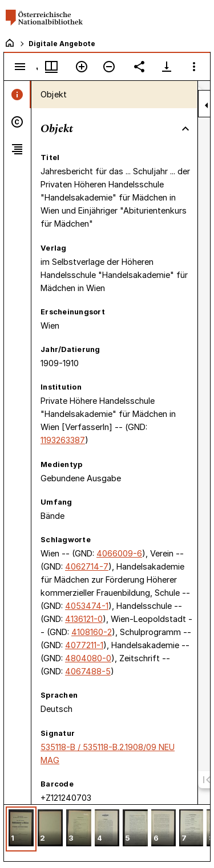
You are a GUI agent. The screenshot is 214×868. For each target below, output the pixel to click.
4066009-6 (119, 553)
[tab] (17, 95)
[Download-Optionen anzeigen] (167, 67)
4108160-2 (92, 632)
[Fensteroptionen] (194, 67)
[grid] (107, 833)
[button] (21, 829)
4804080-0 (88, 658)
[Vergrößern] (82, 67)
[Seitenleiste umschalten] (20, 67)
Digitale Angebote (62, 44)
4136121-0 (84, 619)
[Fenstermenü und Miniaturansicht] (51, 67)
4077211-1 (84, 645)
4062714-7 (87, 566)
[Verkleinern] (109, 67)
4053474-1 (87, 606)
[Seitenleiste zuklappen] (207, 105)
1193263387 (63, 440)
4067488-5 (88, 671)
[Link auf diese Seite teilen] (139, 67)
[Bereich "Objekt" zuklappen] (185, 129)
